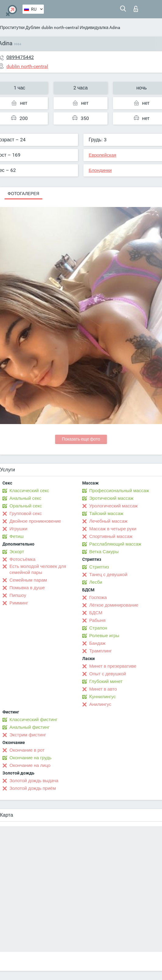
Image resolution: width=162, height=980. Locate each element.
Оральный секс (26, 506)
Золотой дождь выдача (34, 781)
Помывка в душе (27, 588)
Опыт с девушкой (108, 674)
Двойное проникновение (35, 521)
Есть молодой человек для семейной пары (38, 569)
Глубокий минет (106, 681)
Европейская (102, 155)
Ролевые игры (104, 636)
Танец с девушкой (108, 575)
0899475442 (20, 57)
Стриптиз (99, 567)
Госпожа (98, 597)
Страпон (98, 628)
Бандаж (97, 643)
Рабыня (97, 620)
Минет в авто (103, 689)
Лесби (96, 582)
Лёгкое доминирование (114, 605)
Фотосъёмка (22, 559)
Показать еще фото (81, 439)
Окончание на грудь (30, 758)
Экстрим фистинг (28, 735)
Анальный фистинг (30, 727)
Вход (136, 9)
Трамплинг (100, 651)
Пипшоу (18, 595)
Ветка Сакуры (104, 552)
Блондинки (100, 170)
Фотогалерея (23, 194)
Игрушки (18, 529)
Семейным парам (28, 580)
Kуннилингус (102, 697)
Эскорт (17, 552)
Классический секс (29, 491)
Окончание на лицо (30, 765)
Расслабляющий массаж (115, 544)
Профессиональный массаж (119, 491)
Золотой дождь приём (33, 788)
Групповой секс (26, 514)
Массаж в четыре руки (113, 529)
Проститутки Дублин (20, 27)
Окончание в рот (27, 750)
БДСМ (96, 613)
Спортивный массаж (111, 536)
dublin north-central (60, 27)
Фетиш (17, 536)
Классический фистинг (33, 720)
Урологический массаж (113, 506)
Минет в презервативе (113, 666)
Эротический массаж (111, 498)
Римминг (19, 603)
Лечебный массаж (108, 521)
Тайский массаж (106, 514)
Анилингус (100, 704)
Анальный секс (25, 498)
